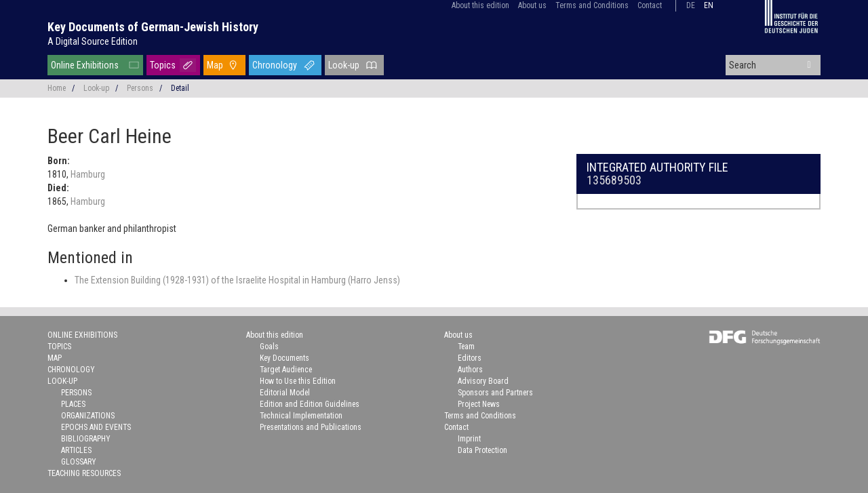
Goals (269, 347)
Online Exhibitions (85, 65)
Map (215, 65)
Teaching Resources (84, 473)
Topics (163, 65)
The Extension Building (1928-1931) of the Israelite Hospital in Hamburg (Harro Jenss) (237, 280)
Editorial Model (285, 393)
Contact (650, 5)
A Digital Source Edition (93, 41)
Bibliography (86, 439)
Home (57, 88)
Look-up (344, 65)
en (709, 5)
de (691, 5)
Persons (140, 88)
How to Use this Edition (298, 381)
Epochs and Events (96, 427)
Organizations (88, 416)
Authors (470, 370)
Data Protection (482, 450)
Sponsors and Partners (495, 393)
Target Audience (286, 370)
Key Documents (284, 358)
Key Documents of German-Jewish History (153, 27)
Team (466, 347)
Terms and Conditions (592, 5)
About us (532, 5)
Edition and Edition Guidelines (310, 404)
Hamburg (88, 174)
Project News (479, 404)
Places (73, 404)
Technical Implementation (301, 416)
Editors (470, 358)
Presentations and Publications (311, 427)
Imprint (469, 439)
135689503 (614, 180)
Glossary (79, 462)
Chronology (275, 65)
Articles (76, 450)
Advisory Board (483, 381)
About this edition (480, 5)
